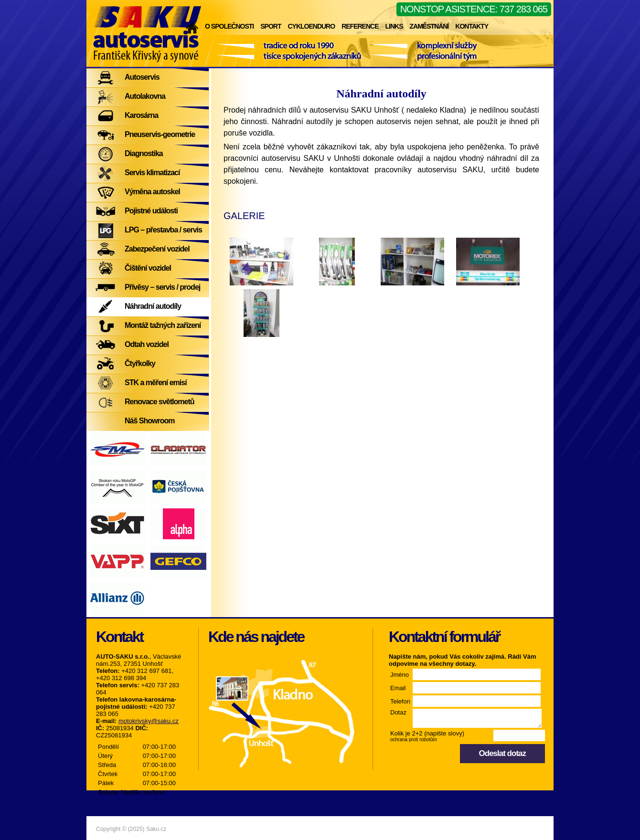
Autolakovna (145, 96)
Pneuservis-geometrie (160, 134)
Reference (360, 26)
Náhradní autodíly (153, 306)
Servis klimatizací (152, 173)
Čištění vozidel (148, 268)
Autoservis (142, 77)
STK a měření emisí (156, 383)
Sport (271, 26)
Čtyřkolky (140, 363)
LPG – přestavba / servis (163, 230)
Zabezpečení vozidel (157, 249)
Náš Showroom (149, 421)
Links (394, 26)
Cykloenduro (311, 26)
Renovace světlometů (160, 402)
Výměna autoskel (152, 192)
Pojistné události (151, 211)
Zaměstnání (429, 26)
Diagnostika (144, 153)
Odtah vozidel (147, 344)
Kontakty (472, 26)
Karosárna (141, 115)
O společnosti (229, 26)
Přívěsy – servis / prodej (162, 287)
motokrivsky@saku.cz (149, 721)
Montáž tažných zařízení (163, 325)
